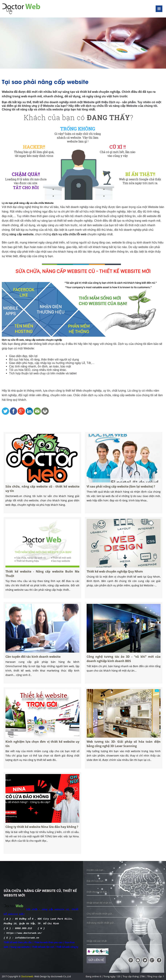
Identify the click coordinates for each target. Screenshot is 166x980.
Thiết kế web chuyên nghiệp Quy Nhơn (116, 576)
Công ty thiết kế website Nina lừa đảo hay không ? (42, 832)
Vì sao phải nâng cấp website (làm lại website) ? (121, 491)
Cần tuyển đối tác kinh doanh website (35, 662)
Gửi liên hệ (96, 960)
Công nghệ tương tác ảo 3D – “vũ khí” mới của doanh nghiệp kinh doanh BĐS (124, 663)
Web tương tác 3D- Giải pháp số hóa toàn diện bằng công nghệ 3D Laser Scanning (124, 748)
